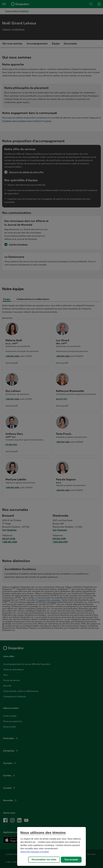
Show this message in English (35, 852)
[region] (51, 846)
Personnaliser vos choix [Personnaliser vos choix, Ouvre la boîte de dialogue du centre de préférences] (44, 860)
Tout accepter (71, 860)
